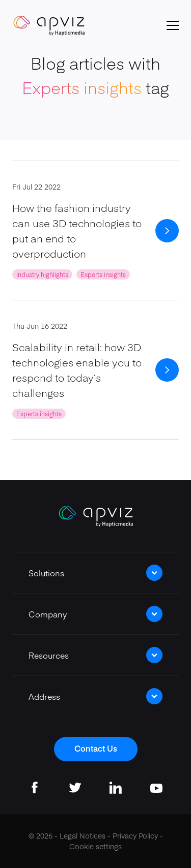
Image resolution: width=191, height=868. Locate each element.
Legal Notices (83, 835)
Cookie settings (95, 846)
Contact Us (96, 748)
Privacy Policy (135, 835)
